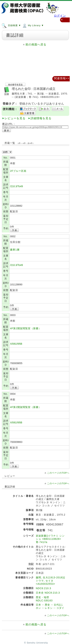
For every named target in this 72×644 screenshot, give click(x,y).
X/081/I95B (16, 344)
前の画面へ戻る (36, 44)
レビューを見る (15, 118)
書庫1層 (15, 250)
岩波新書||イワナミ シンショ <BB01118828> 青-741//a (50, 539)
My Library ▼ (33, 25)
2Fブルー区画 (18, 171)
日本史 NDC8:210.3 (48, 593)
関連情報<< (62, 78)
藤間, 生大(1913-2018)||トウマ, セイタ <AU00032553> (50, 581)
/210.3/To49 (16, 186)
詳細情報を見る (41, 118)
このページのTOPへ (58, 473)
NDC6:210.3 (43, 588)
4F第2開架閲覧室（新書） (26, 328)
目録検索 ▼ (11, 25)
